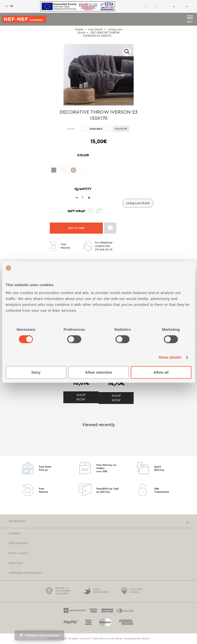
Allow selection (98, 372)
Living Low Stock (138, 203)
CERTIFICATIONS (18, 543)
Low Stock (95, 29)
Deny (36, 372)
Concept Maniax (114, 639)
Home (79, 29)
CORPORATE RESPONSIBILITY (26, 573)
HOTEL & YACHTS (19, 553)
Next (139, 77)
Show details (170, 357)
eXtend (145, 639)
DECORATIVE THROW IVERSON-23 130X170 (102, 34)
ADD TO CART (76, 228)
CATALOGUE (16, 563)
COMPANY (15, 534)
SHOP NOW (81, 397)
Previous (58, 77)
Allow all (161, 372)
